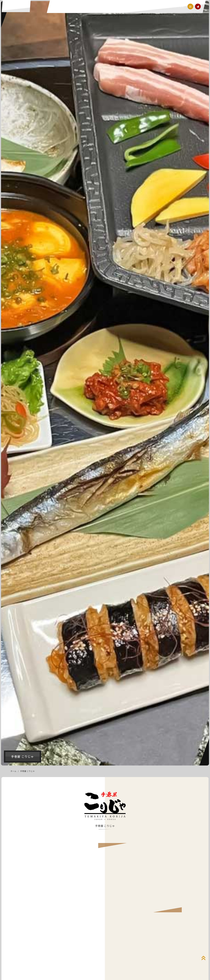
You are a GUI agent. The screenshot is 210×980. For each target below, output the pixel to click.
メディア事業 (154, 6)
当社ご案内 (79, 6)
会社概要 (167, 6)
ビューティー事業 (136, 6)
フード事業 (104, 6)
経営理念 (91, 6)
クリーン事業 (118, 6)
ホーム (13, 771)
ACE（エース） (17, 8)
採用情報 (179, 6)
